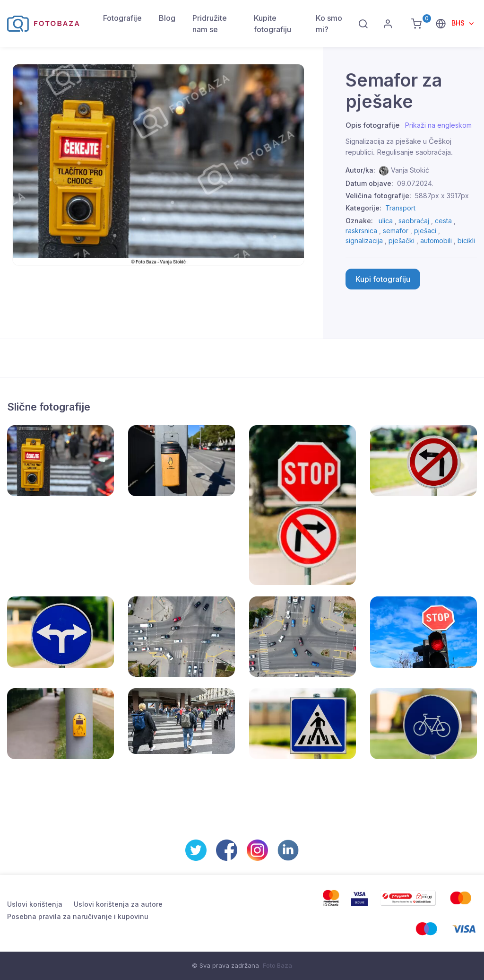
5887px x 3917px (442, 196)
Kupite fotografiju (272, 24)
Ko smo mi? (329, 24)
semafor (396, 231)
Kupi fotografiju (383, 279)
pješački (402, 241)
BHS (459, 23)
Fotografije (122, 18)
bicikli (466, 241)
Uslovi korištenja (35, 904)
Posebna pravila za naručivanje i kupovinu (78, 916)
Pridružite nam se (210, 24)
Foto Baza (277, 965)
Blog (167, 18)
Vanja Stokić (410, 170)
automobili (436, 241)
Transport (400, 208)
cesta (443, 221)
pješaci (425, 231)
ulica (386, 221)
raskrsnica (361, 231)
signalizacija (364, 241)
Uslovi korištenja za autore (118, 904)
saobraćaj (414, 221)
